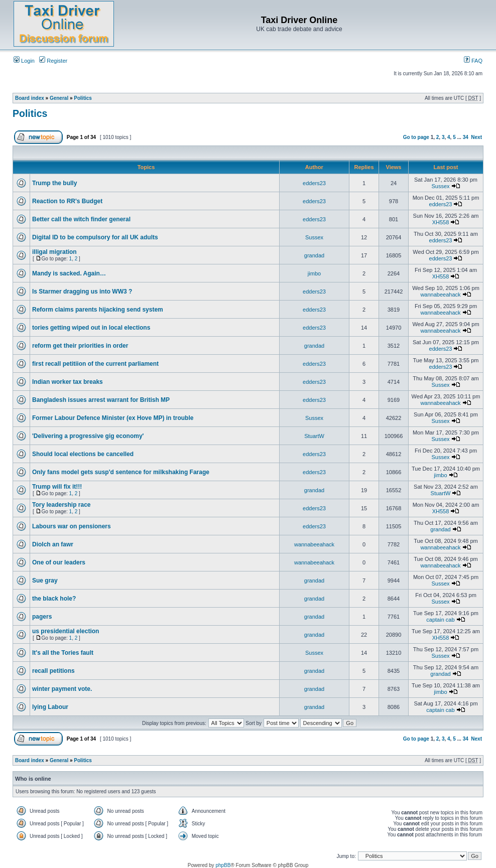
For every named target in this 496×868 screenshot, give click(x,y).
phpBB (223, 865)
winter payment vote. (62, 689)
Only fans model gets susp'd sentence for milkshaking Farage (121, 472)
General (59, 98)
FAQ (473, 61)
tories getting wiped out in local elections (91, 328)
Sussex (440, 186)
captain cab (440, 620)
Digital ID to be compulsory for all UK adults (95, 237)
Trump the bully (54, 183)
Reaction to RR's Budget (67, 201)
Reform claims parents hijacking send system (98, 310)
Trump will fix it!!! (57, 487)
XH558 (441, 222)
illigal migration (54, 252)
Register (53, 61)
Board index (30, 98)
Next (476, 137)
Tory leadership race (61, 505)
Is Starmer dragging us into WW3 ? (82, 292)
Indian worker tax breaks (68, 382)
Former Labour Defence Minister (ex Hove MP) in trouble (113, 418)
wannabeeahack (440, 295)
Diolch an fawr (53, 544)
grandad (314, 255)
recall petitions (53, 671)
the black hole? (54, 599)
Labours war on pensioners (72, 526)
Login (24, 61)
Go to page (416, 137)
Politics (83, 98)
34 (466, 137)
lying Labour (50, 707)
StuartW (314, 436)
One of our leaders (59, 562)
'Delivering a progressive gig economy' (88, 436)
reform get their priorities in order (80, 346)
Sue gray (45, 581)
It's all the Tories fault (63, 653)
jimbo (314, 273)
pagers (42, 617)
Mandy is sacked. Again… (69, 273)
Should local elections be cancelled (83, 454)
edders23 (314, 183)
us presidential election (66, 631)
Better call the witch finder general (81, 219)
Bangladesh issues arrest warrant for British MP (101, 400)
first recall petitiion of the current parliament (95, 364)
